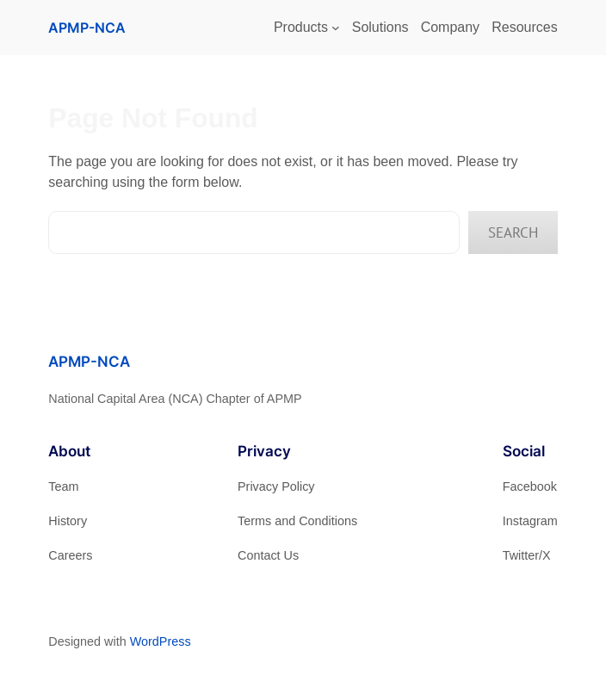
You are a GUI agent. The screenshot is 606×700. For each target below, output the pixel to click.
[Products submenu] (336, 28)
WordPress (161, 641)
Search (513, 232)
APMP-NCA (87, 28)
